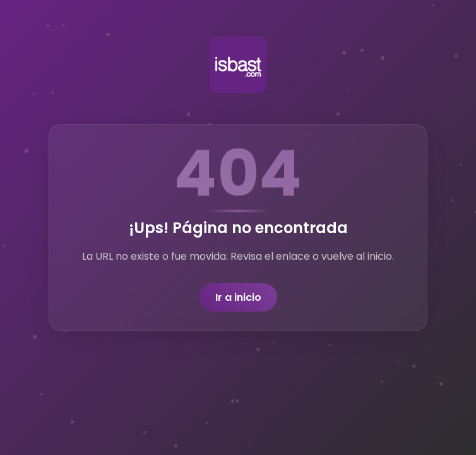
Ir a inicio (238, 297)
